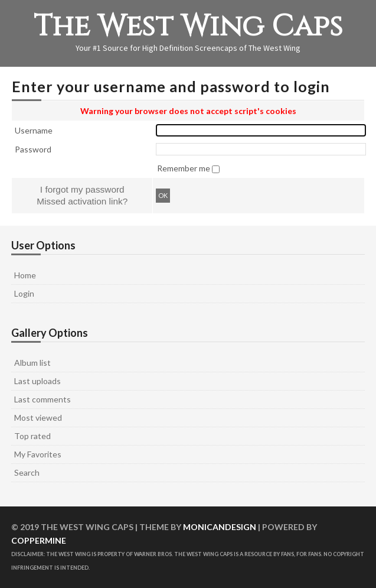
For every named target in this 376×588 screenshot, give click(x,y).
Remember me (184, 168)
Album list (32, 363)
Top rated (32, 436)
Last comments (42, 399)
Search (27, 472)
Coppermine (39, 540)
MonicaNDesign (220, 527)
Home (25, 275)
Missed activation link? (82, 201)
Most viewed (38, 418)
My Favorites (38, 454)
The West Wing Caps (188, 27)
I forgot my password (82, 189)
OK (163, 195)
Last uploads (37, 381)
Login (24, 293)
